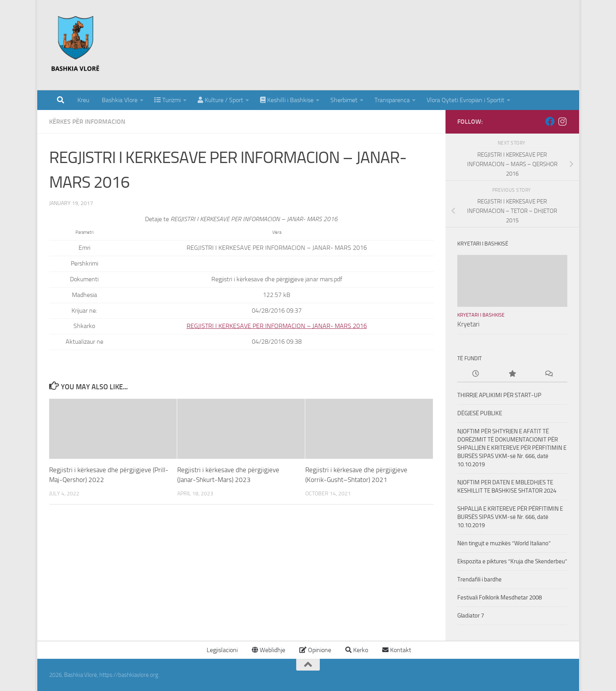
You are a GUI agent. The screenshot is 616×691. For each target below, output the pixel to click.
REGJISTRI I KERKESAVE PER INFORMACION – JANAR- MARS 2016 (277, 326)
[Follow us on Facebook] (550, 121)
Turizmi (168, 100)
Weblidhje (269, 650)
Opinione (315, 650)
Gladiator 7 (471, 616)
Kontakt (397, 650)
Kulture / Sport (220, 100)
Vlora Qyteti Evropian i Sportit (466, 100)
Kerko (357, 650)
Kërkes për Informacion (87, 122)
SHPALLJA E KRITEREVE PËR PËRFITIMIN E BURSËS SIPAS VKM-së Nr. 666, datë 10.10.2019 (510, 517)
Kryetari (468, 324)
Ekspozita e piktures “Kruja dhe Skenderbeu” (512, 561)
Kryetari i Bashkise (481, 315)
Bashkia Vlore (119, 100)
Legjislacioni (221, 650)
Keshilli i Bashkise (287, 100)
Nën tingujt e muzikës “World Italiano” (504, 543)
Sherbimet (344, 100)
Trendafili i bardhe (479, 579)
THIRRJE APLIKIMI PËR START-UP (499, 395)
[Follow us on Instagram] (563, 121)
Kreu (83, 100)
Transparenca (392, 100)
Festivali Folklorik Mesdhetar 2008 (500, 598)
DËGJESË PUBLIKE (480, 413)
